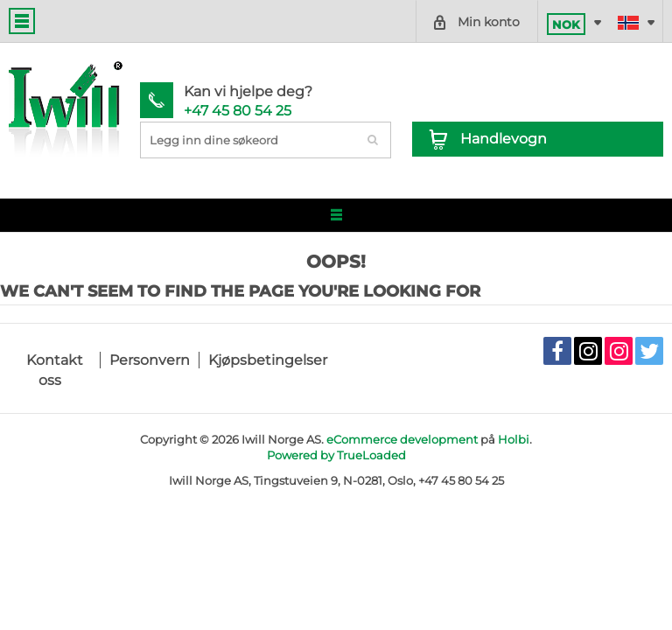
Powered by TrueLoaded (336, 455)
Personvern (150, 360)
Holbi (514, 439)
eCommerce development (402, 439)
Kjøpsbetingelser (268, 360)
